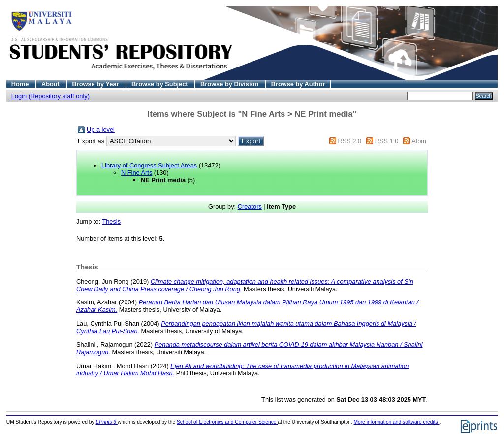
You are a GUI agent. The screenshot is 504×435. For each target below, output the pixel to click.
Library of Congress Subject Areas (149, 165)
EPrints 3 (107, 422)
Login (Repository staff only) (50, 96)
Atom (419, 141)
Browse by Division (230, 84)
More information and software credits (396, 422)
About (51, 84)
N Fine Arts (137, 173)
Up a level (101, 129)
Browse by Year (96, 84)
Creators (250, 207)
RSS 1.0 (387, 141)
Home (21, 84)
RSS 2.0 (349, 141)
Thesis (111, 221)
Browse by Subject (160, 84)
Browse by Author (298, 84)
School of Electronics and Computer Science (227, 422)
